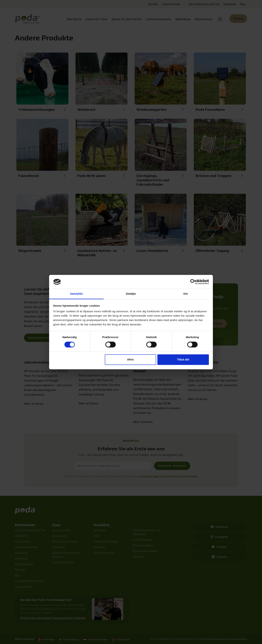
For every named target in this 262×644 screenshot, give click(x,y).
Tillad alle (183, 360)
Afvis (130, 360)
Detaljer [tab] (131, 294)
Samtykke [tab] (77, 294)
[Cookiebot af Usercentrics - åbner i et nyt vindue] (193, 282)
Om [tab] (185, 294)
